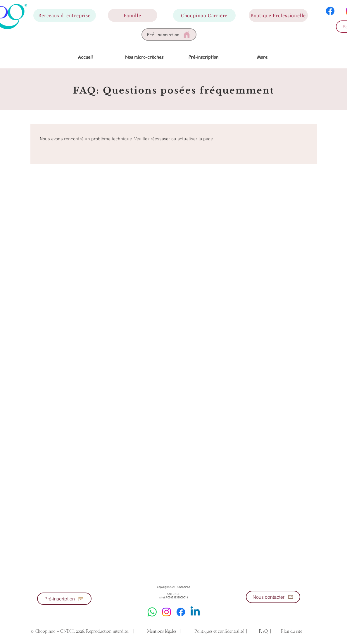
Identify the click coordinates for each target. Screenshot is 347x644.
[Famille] (133, 15)
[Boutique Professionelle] (278, 15)
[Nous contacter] (273, 597)
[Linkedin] (195, 612)
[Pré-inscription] (169, 34)
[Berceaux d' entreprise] (65, 15)
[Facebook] (330, 11)
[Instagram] (166, 612)
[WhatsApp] (152, 612)
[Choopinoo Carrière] (204, 15)
